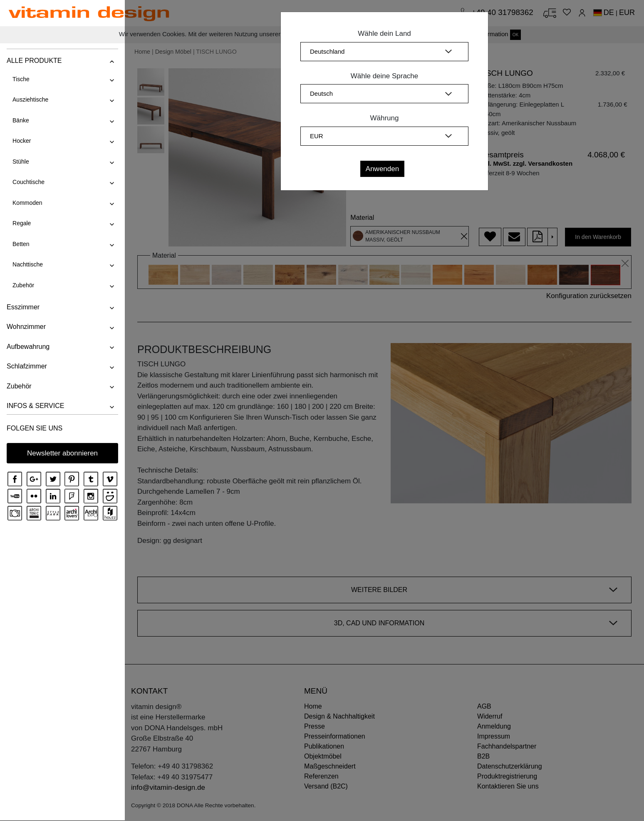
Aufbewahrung (28, 347)
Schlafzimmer (26, 366)
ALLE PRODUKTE (34, 61)
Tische (21, 79)
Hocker (21, 141)
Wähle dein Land (384, 34)
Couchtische (28, 182)
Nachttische (27, 264)
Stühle (20, 162)
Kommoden (27, 203)
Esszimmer (23, 307)
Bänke (20, 120)
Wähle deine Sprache (385, 76)
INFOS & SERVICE (35, 406)
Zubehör (23, 285)
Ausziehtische (30, 100)
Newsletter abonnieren (62, 453)
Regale (21, 223)
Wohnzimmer (26, 327)
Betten (20, 244)
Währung (385, 118)
